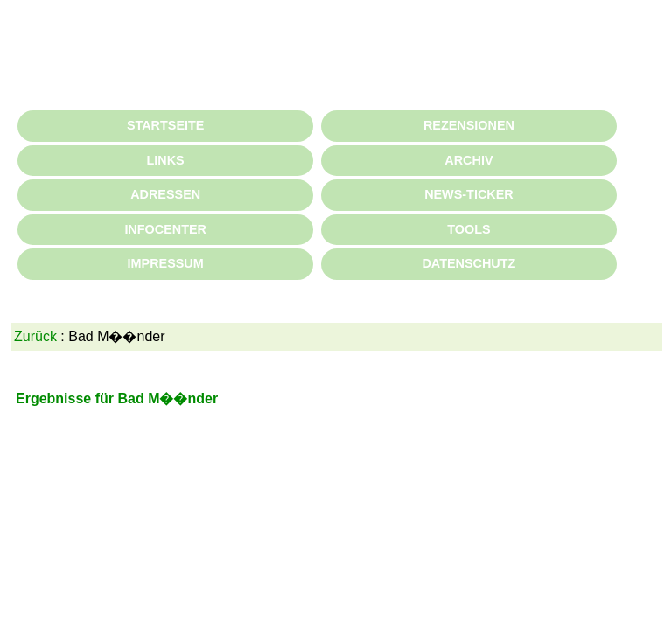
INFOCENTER (165, 229)
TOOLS (469, 229)
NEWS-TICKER (469, 194)
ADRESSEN (165, 194)
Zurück (35, 336)
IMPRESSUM (166, 263)
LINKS (166, 160)
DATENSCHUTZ (469, 263)
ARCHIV (469, 160)
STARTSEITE (165, 125)
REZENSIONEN (469, 125)
